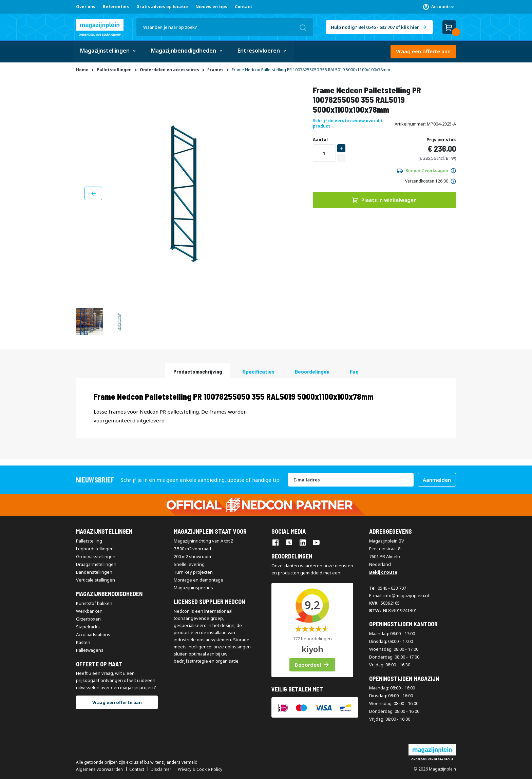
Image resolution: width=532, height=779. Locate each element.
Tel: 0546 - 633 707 (388, 588)
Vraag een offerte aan (423, 51)
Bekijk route (383, 572)
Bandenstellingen (94, 572)
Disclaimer (161, 769)
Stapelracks (88, 626)
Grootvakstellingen (96, 556)
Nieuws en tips (211, 7)
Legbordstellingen (95, 549)
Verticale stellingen (96, 580)
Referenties (116, 7)
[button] (438, 7)
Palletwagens (90, 650)
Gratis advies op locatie (162, 7)
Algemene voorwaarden (99, 769)
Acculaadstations (93, 634)
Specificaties (259, 371)
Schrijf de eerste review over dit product (348, 123)
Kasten (83, 642)
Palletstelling (89, 541)
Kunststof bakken (94, 603)
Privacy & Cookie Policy (200, 769)
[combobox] (225, 27)
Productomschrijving (198, 371)
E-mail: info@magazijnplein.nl (399, 595)
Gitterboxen (88, 619)
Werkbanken (89, 611)
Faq (354, 371)
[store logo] (100, 27)
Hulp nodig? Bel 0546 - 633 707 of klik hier (375, 27)
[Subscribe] (437, 480)
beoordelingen (312, 371)
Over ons (86, 7)
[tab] (198, 370)
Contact (243, 7)
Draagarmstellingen (96, 564)
